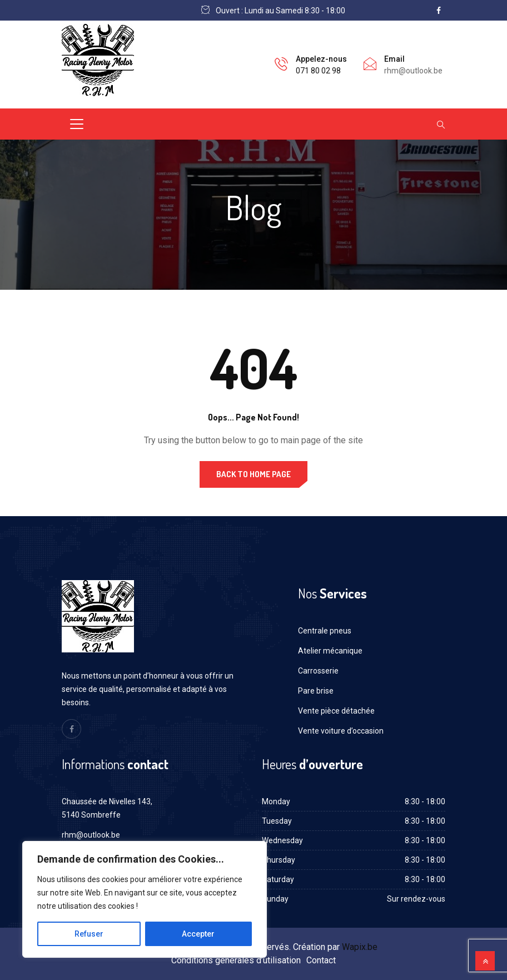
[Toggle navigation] (77, 124)
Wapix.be (360, 947)
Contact (321, 960)
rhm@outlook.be (91, 835)
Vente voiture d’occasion (341, 731)
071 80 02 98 (318, 71)
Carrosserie (318, 671)
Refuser (89, 934)
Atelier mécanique (330, 651)
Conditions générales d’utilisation (236, 960)
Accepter (198, 934)
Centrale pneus (325, 631)
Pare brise (316, 691)
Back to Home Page (254, 474)
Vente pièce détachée (336, 711)
